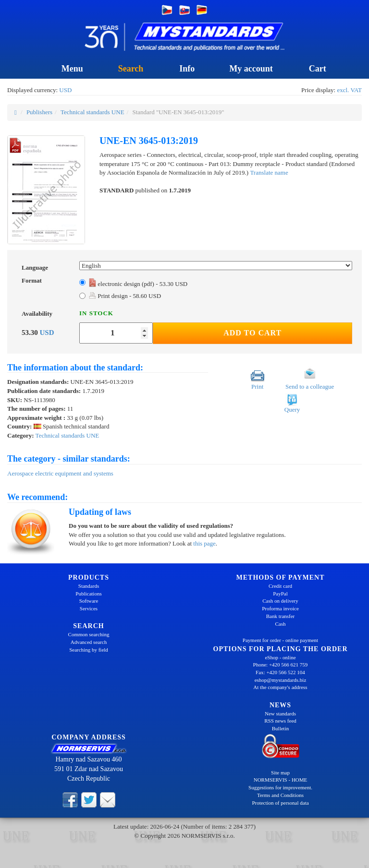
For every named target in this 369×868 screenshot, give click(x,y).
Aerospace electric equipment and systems (60, 473)
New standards (280, 713)
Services (89, 608)
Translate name (269, 172)
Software (89, 601)
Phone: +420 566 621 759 (281, 665)
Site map (280, 773)
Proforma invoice (280, 608)
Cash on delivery (280, 601)
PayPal (280, 594)
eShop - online (280, 657)
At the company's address (280, 687)
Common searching (89, 634)
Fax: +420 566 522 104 (280, 672)
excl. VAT (349, 90)
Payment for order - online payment (280, 640)
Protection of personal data (280, 803)
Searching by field (89, 650)
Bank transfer (281, 616)
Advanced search (89, 642)
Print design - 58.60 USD (125, 296)
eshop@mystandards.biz (281, 680)
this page (204, 543)
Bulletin (280, 728)
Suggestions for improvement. (280, 787)
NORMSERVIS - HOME (281, 780)
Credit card (280, 586)
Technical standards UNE (92, 112)
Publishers (39, 112)
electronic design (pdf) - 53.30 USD (138, 284)
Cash (281, 624)
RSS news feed (280, 721)
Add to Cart (252, 333)
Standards (89, 586)
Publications (88, 594)
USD (65, 90)
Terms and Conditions (280, 795)
